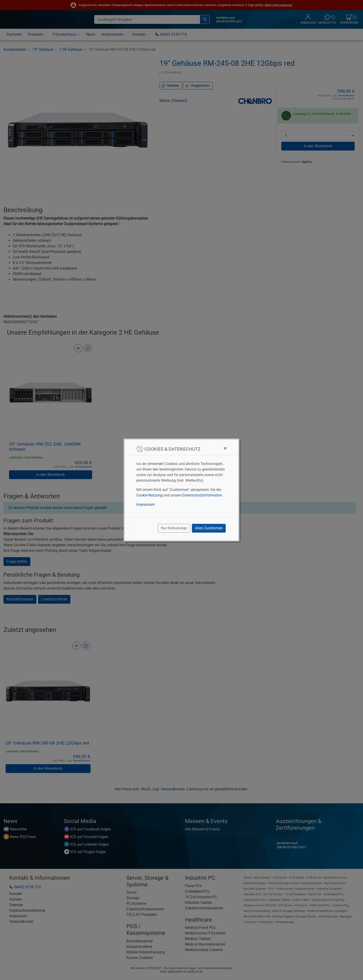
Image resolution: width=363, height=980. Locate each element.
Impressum (146, 504)
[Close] (225, 448)
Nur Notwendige (174, 528)
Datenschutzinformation (202, 495)
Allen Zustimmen (209, 528)
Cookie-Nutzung (149, 495)
